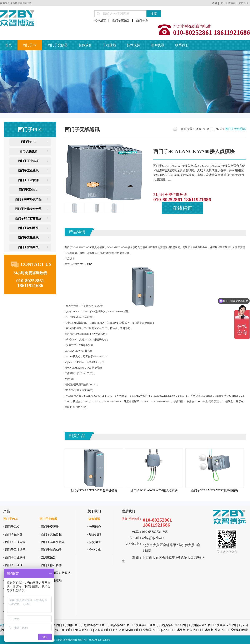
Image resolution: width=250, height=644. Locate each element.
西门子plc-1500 (56, 630)
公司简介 (95, 527)
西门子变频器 (121, 21)
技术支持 (134, 45)
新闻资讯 (158, 45)
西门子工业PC (28, 190)
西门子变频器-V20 (220, 625)
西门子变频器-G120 (195, 625)
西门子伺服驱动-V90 (88, 625)
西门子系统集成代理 (235, 630)
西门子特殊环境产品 (28, 199)
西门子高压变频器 (53, 542)
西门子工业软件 (28, 180)
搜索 (154, 14)
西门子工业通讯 (28, 171)
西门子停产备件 (51, 565)
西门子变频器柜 (51, 534)
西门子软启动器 (51, 550)
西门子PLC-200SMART (119, 630)
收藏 (215, 3)
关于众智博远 (228, 3)
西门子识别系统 (28, 228)
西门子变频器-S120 (114, 625)
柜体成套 (100, 21)
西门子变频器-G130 (139, 625)
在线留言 (244, 3)
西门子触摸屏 (28, 151)
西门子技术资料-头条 (207, 630)
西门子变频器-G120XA (167, 625)
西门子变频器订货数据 (56, 573)
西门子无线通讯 (28, 238)
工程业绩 (109, 45)
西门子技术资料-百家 (179, 630)
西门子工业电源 (28, 161)
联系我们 (182, 45)
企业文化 (95, 550)
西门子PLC (28, 142)
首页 (9, 45)
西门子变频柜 (65, 625)
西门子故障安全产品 (28, 209)
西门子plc (142, 21)
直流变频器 (49, 557)
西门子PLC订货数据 (28, 219)
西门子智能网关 (28, 247)
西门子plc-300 (75, 630)
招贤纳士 (95, 542)
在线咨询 (182, 208)
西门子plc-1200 (94, 630)
